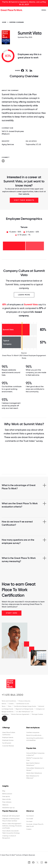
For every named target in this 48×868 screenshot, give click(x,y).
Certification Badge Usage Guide (25, 706)
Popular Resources (10, 811)
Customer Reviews (8, 746)
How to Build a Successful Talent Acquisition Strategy (11, 832)
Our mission (30, 816)
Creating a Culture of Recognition (9, 837)
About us (30, 811)
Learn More (24, 295)
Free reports (6, 796)
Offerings (6, 728)
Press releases (7, 802)
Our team (29, 821)
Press (10, 706)
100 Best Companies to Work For (35, 754)
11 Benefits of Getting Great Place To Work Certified (11, 820)
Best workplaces (33, 728)
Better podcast (7, 794)
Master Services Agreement (20, 714)
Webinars (5, 805)
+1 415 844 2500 (13, 695)
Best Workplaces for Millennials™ (33, 777)
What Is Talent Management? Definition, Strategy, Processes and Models (12, 826)
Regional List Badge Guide (24, 709)
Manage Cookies (37, 714)
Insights (5, 786)
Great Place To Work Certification (9, 734)
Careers (11, 704)
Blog (4, 791)
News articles (7, 799)
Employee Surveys (8, 740)
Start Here (12, 613)
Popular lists (31, 748)
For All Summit (7, 743)
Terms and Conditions (9, 701)
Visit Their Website (24, 200)
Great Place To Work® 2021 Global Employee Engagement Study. (24, 357)
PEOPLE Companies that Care (34, 759)
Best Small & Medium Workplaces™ (33, 764)
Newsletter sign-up (8, 808)
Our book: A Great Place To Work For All (35, 825)
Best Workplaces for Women (35, 769)
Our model (30, 819)
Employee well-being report (11, 816)
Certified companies (33, 732)
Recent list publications (34, 735)
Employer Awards (8, 737)
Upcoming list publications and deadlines (35, 739)
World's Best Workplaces (34, 773)
